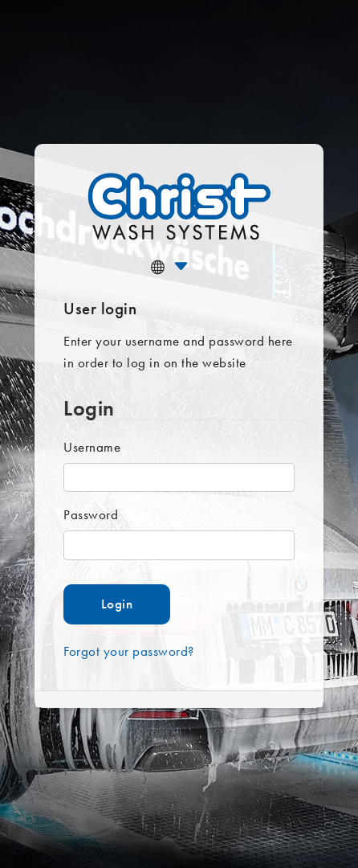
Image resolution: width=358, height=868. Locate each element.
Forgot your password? (129, 651)
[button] (189, 266)
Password (91, 514)
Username (92, 447)
